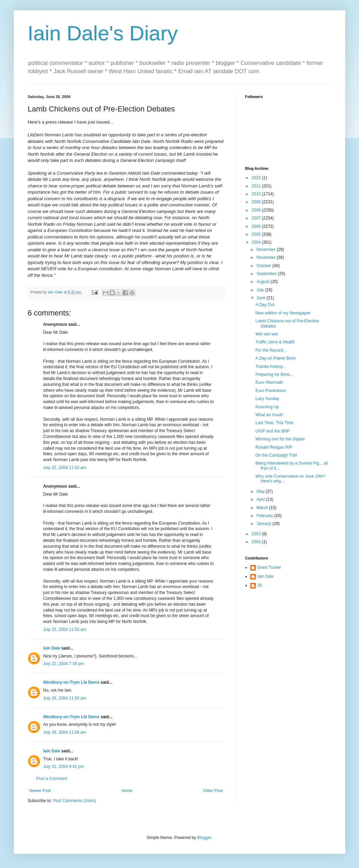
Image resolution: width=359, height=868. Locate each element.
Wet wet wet (267, 334)
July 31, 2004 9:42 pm (64, 767)
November (267, 257)
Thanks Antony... (271, 367)
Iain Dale (52, 648)
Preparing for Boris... (274, 374)
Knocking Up (267, 407)
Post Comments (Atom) (74, 801)
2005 (257, 234)
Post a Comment (52, 779)
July (261, 290)
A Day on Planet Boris (276, 358)
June (261, 298)
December (267, 250)
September (267, 274)
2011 (257, 186)
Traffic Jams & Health (275, 342)
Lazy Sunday (267, 399)
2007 (257, 218)
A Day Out (265, 305)
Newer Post (40, 791)
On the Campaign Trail (276, 455)
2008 (257, 210)
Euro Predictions (271, 391)
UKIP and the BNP (273, 431)
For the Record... (271, 350)
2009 (257, 202)
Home (127, 791)
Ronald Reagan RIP (274, 447)
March (263, 508)
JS (260, 585)
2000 (257, 542)
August (264, 282)
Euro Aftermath (269, 382)
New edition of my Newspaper (283, 313)
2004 (257, 242)
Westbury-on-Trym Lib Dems (71, 682)
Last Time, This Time (274, 423)
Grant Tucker (269, 567)
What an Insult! (269, 415)
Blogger (204, 838)
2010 (257, 194)
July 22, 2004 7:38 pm (64, 664)
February (265, 516)
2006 (257, 226)
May (261, 491)
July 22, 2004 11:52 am (65, 468)
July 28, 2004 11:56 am (65, 732)
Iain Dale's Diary (103, 33)
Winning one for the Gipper (280, 439)
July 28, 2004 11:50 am (65, 698)
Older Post (213, 791)
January (264, 524)
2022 (257, 178)
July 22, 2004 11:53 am (65, 630)
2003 (257, 534)
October (264, 266)
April (261, 499)
